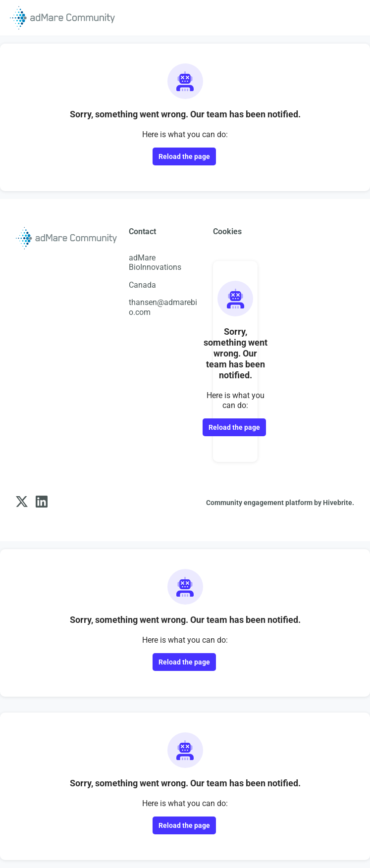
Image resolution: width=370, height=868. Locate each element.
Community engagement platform (259, 503)
